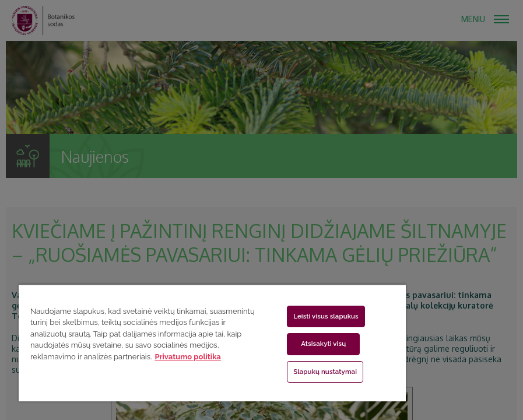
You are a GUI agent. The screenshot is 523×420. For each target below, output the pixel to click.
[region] (212, 343)
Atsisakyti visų (323, 344)
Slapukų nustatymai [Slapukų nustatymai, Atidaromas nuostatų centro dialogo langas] (325, 372)
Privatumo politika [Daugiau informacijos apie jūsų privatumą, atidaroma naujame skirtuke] (187, 357)
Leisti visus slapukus (326, 316)
